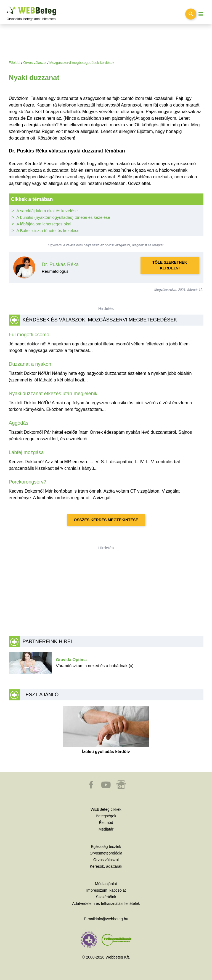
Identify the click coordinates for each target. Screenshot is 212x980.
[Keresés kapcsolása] (191, 14)
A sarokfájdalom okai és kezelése (47, 211)
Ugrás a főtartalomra (7, 7)
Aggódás (19, 423)
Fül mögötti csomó (29, 335)
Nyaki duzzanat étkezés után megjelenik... (55, 394)
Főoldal (15, 63)
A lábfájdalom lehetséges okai (44, 224)
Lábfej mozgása (26, 452)
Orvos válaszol (35, 63)
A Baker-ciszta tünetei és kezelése (48, 230)
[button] (92, 787)
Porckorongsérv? (28, 482)
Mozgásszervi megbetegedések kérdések (82, 63)
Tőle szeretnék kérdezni (170, 265)
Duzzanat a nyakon (30, 364)
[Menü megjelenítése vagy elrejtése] (201, 14)
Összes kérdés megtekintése (106, 520)
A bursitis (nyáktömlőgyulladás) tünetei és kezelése (63, 217)
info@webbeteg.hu (112, 919)
